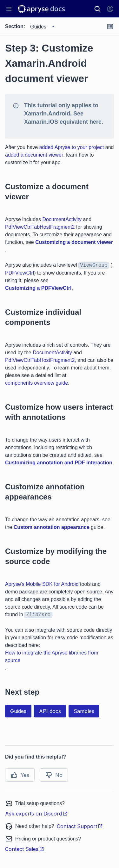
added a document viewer (34, 155)
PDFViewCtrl (20, 273)
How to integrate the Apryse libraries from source (52, 657)
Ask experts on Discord (36, 814)
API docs (50, 711)
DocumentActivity (62, 219)
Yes (20, 775)
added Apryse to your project (72, 147)
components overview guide (36, 383)
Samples (84, 711)
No (54, 775)
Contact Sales (25, 849)
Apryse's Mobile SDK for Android (42, 584)
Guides (18, 711)
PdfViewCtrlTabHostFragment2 (40, 227)
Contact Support (80, 826)
